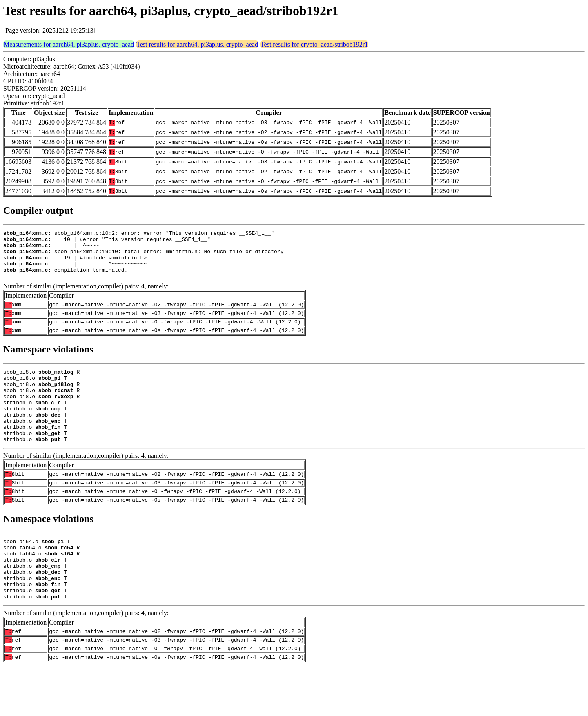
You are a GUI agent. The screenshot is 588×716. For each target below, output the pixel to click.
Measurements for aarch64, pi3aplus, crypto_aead (69, 44)
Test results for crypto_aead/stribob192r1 (314, 44)
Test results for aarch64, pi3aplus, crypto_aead (197, 44)
